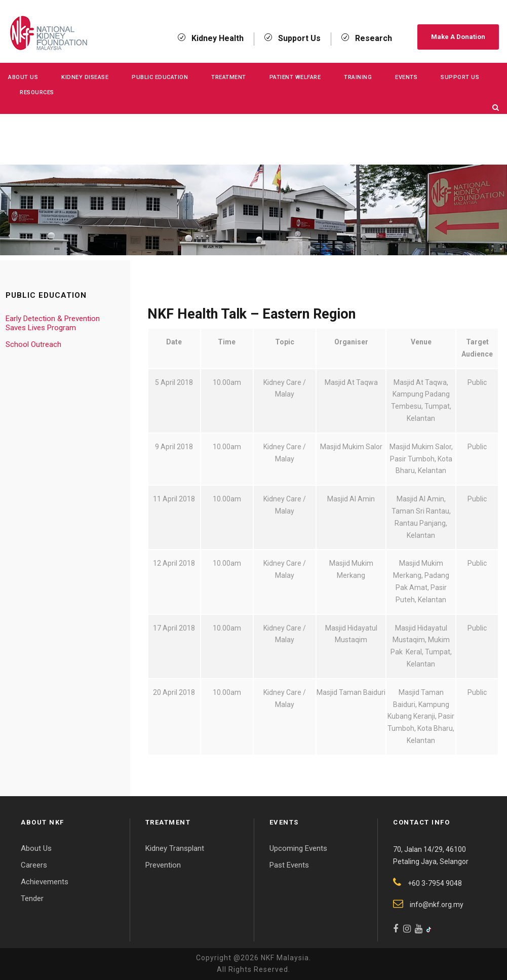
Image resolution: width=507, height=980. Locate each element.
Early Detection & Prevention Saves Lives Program (53, 323)
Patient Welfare (295, 77)
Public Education (160, 77)
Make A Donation (458, 37)
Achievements (45, 882)
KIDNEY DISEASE (85, 77)
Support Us (460, 77)
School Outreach (33, 344)
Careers (34, 865)
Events (406, 77)
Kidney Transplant (175, 848)
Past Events (289, 865)
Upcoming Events (298, 848)
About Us (23, 77)
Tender (32, 898)
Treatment (229, 77)
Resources (37, 92)
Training (358, 77)
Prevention (163, 865)
